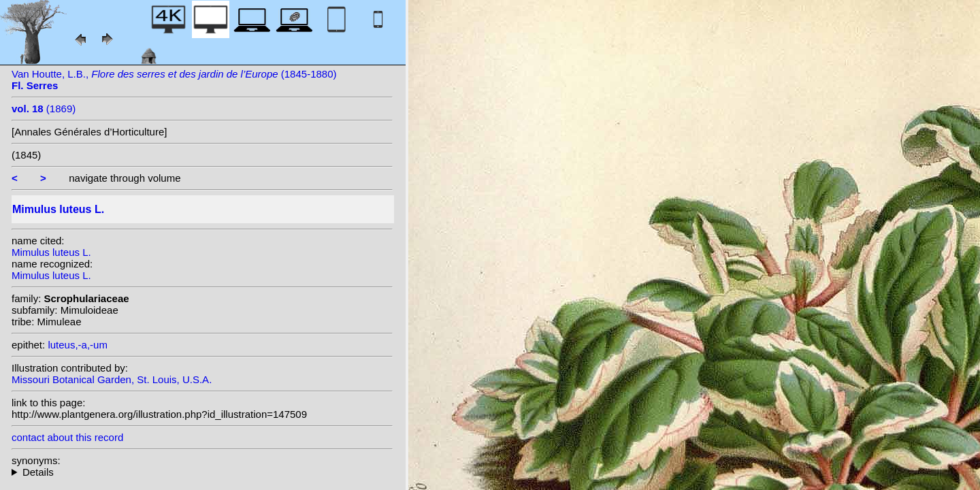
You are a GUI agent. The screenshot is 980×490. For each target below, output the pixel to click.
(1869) (44, 109)
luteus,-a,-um (78, 345)
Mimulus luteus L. (51, 252)
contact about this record (67, 437)
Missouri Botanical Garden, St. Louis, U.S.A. (112, 379)
